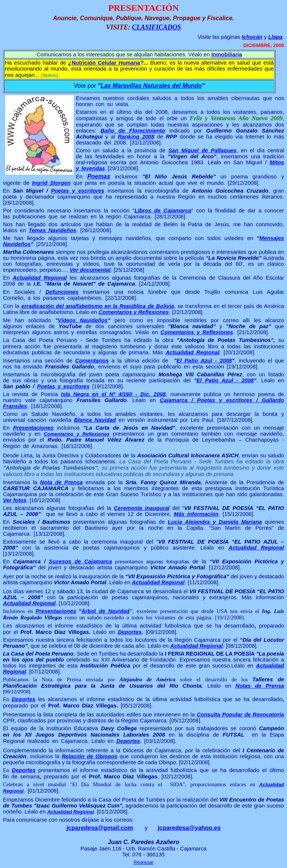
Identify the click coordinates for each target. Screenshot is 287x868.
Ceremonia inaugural (142, 508)
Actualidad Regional (40, 278)
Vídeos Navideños (83, 320)
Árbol (105, 611)
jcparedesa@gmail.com (100, 828)
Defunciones (62, 292)
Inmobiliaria (226, 55)
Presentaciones (33, 428)
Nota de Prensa (61, 482)
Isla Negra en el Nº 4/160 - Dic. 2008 (113, 394)
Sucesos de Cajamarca (80, 561)
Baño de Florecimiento (133, 131)
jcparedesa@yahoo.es (189, 828)
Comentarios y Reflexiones (134, 312)
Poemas (98, 176)
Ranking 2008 (136, 137)
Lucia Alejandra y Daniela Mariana (215, 522)
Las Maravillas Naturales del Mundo (151, 86)
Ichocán (252, 37)
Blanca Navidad (95, 420)
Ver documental (90, 270)
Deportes (130, 632)
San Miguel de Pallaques (203, 150)
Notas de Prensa (260, 686)
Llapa (275, 37)
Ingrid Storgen (51, 183)
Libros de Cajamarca (163, 211)
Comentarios (92, 361)
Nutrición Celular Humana (106, 63)
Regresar (143, 862)
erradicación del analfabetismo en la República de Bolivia (98, 306)
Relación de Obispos (90, 756)
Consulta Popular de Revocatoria (240, 715)
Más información (196, 514)
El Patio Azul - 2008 (204, 361)
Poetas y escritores (78, 191)
